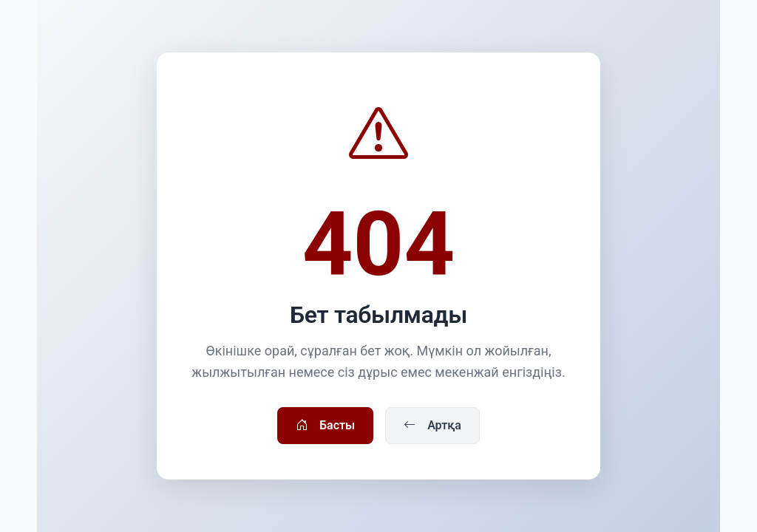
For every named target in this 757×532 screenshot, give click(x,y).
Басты (325, 426)
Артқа (432, 426)
